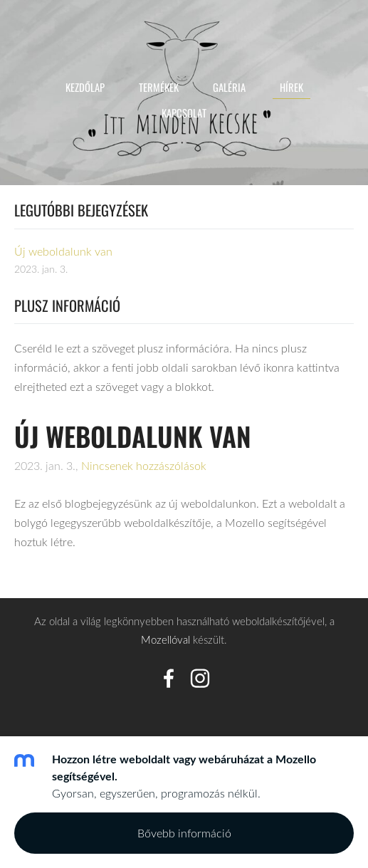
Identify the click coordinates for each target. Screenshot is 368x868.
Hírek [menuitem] (291, 87)
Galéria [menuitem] (229, 87)
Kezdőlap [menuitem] (85, 87)
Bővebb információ (184, 833)
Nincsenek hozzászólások (144, 466)
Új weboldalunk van (133, 436)
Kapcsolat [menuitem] (184, 113)
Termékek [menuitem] (159, 87)
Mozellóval (165, 639)
